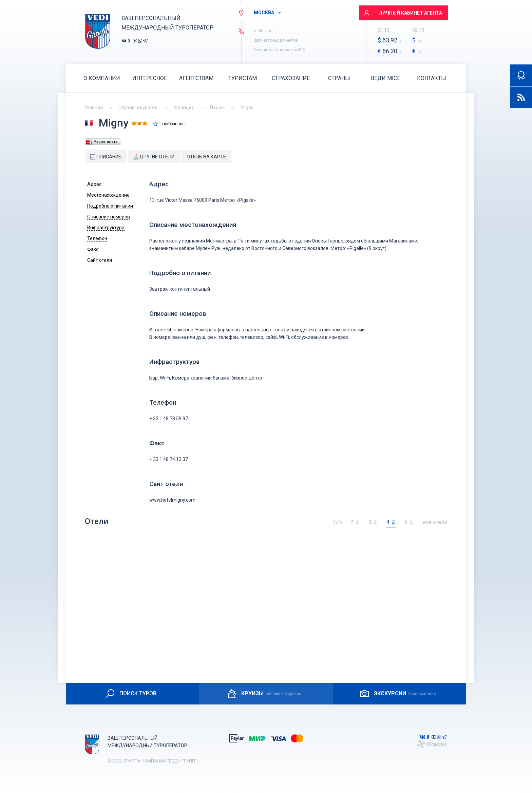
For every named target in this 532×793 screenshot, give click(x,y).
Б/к (338, 523)
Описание (106, 157)
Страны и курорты (138, 108)
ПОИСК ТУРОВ (130, 694)
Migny (247, 108)
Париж (217, 108)
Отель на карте (206, 157)
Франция (184, 108)
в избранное (173, 124)
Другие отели (154, 157)
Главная (94, 108)
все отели (435, 523)
